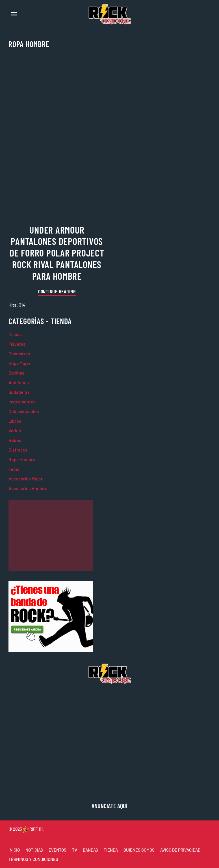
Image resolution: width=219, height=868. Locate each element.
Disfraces (18, 450)
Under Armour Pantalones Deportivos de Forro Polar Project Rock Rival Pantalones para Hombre (57, 253)
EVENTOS (58, 850)
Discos (15, 334)
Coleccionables (24, 411)
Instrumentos (22, 402)
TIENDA (111, 850)
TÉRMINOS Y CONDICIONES (33, 859)
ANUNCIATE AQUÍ (109, 806)
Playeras (17, 344)
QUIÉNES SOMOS (139, 850)
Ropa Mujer (19, 363)
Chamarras (19, 353)
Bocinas (16, 373)
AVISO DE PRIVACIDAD (180, 850)
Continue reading (57, 291)
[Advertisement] (51, 536)
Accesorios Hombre (28, 488)
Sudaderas (19, 392)
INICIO (14, 850)
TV (75, 850)
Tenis (14, 469)
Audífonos (19, 382)
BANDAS (90, 850)
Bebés (15, 440)
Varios (15, 430)
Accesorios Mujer (26, 479)
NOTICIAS (34, 850)
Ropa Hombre (22, 459)
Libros (15, 421)
